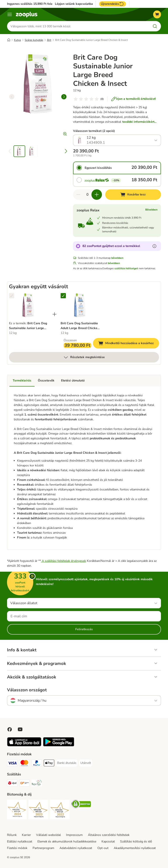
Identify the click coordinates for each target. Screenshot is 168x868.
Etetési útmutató (73, 381)
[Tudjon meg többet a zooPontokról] (154, 246)
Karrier (26, 835)
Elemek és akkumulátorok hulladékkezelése (67, 841)
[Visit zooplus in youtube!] (20, 729)
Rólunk (12, 835)
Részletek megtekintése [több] (84, 357)
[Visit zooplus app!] (24, 745)
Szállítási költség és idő (136, 841)
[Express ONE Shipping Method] (24, 784)
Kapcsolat (108, 841)
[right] (64, 97)
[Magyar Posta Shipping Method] (37, 784)
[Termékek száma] (87, 195)
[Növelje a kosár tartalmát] (97, 195)
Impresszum (74, 835)
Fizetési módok (17, 848)
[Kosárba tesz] (133, 195)
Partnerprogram (43, 848)
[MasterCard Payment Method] (24, 764)
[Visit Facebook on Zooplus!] (10, 729)
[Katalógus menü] (10, 14)
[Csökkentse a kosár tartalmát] (78, 195)
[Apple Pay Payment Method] (49, 764)
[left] (12, 97)
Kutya (17, 40)
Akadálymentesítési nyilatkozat (135, 848)
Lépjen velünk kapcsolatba (74, 4)
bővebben (117, 258)
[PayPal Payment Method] (37, 764)
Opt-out (103, 848)
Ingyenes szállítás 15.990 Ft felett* (32, 4)
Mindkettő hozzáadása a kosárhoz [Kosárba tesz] (129, 344)
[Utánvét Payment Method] (86, 763)
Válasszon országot (27, 690)
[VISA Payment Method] (12, 764)
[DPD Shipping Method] (12, 784)
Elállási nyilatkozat (20, 841)
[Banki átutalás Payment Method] (67, 763)
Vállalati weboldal (48, 835)
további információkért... (139, 122)
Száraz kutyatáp (34, 40)
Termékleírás (22, 381)
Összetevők (46, 381)
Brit (49, 40)
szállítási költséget (126, 268)
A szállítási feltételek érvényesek (63, 561)
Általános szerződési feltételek (109, 835)
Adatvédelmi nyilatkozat (76, 848)
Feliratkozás (84, 629)
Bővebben (151, 210)
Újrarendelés (113, 4)
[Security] (17, 810)
